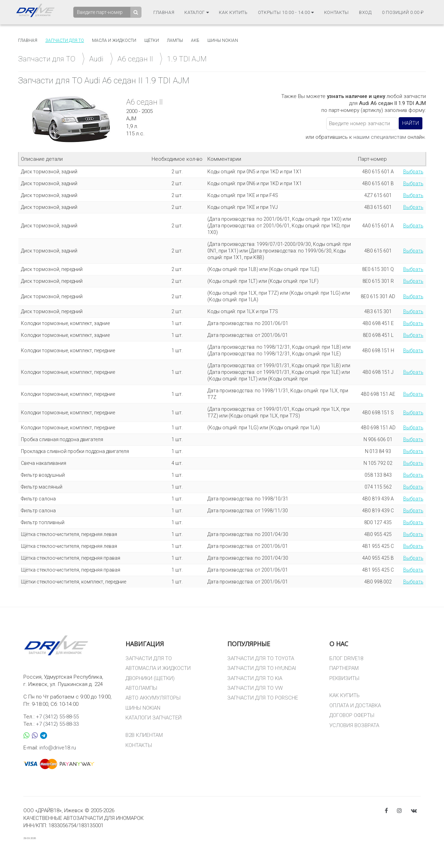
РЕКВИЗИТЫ (344, 678)
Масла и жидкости (114, 40)
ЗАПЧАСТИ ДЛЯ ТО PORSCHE (263, 698)
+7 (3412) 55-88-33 (57, 724)
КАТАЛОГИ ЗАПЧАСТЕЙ (154, 718)
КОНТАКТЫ (139, 745)
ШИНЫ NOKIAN (143, 708)
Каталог (197, 12)
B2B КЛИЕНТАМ (144, 735)
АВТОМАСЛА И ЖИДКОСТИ (158, 668)
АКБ (195, 40)
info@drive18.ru (58, 748)
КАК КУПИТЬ (345, 695)
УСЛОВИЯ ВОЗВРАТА (354, 725)
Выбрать (413, 172)
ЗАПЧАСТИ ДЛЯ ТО (149, 658)
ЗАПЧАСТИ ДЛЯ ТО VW (255, 688)
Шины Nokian (223, 40)
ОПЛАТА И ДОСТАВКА (355, 705)
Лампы (175, 40)
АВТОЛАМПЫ (141, 688)
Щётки (152, 40)
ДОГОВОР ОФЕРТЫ (352, 715)
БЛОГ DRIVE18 (346, 658)
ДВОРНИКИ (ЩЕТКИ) (150, 678)
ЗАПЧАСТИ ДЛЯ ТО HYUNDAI (262, 668)
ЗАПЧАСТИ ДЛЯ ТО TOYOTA (261, 658)
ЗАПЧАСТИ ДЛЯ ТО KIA (255, 678)
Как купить (233, 12)
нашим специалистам (380, 137)
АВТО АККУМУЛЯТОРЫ (153, 698)
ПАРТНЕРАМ (344, 668)
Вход (365, 12)
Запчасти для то (65, 40)
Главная (164, 12)
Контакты (336, 12)
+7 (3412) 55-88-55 (57, 717)
